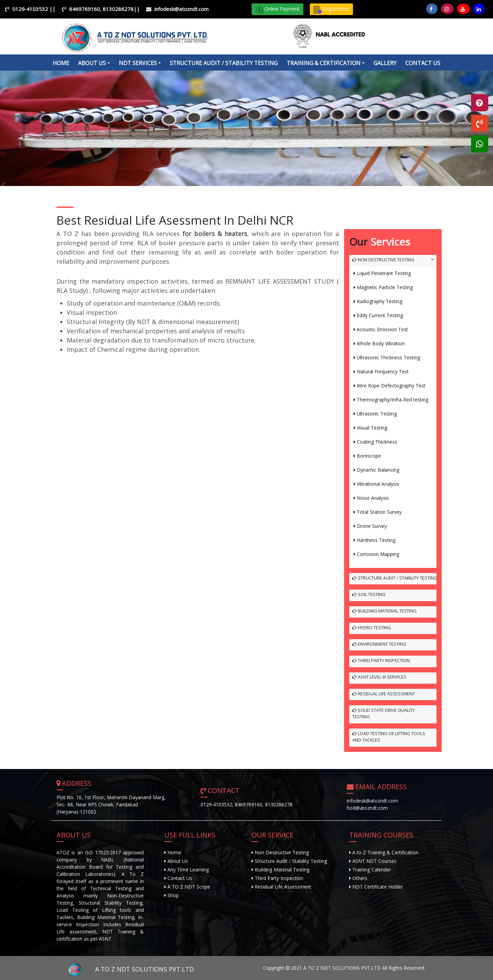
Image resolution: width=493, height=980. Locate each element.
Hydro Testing (372, 628)
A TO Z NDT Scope (188, 887)
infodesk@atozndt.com (181, 9)
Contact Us (423, 63)
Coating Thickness (377, 442)
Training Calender (372, 870)
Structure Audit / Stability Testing (224, 63)
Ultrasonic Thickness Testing (388, 357)
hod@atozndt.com (367, 808)
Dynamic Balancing (378, 470)
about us (92, 63)
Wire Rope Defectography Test (391, 386)
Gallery (385, 63)
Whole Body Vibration (381, 343)
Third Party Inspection (381, 660)
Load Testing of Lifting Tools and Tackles (389, 737)
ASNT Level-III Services (379, 677)
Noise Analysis (373, 498)
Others (360, 878)
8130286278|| (121, 9)
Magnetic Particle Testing (385, 287)
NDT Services (138, 63)
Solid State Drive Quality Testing (384, 714)
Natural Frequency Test (383, 371)
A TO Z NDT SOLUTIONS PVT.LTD (125, 969)
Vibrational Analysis (378, 484)
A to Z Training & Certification (385, 852)
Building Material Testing (384, 611)
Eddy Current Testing (380, 315)
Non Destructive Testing (383, 260)
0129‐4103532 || (34, 9)
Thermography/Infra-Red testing (393, 400)
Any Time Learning (187, 870)
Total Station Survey (379, 512)
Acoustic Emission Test (382, 329)
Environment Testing (379, 644)
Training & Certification (324, 63)
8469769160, (86, 9)
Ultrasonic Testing (377, 414)
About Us (177, 861)
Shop (172, 895)
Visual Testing (372, 428)
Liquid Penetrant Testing (384, 273)
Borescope (369, 456)
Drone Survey (372, 526)
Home (61, 63)
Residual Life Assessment (384, 694)
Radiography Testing (380, 301)
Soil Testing (369, 594)
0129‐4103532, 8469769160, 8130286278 (247, 804)
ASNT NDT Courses (374, 861)
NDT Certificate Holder (378, 887)
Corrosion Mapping (378, 554)
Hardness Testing (376, 540)
